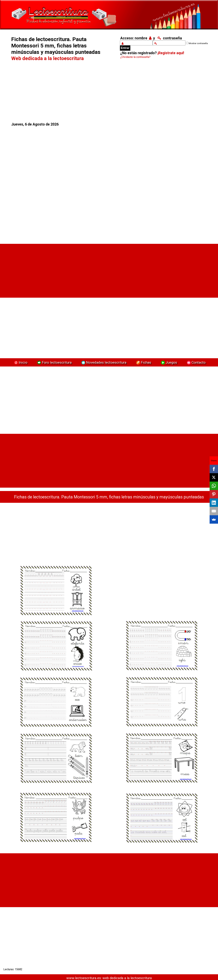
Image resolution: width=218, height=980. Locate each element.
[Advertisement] (60, 92)
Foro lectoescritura (54, 362)
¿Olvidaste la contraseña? (135, 57)
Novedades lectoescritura (103, 362)
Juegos (169, 362)
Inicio (20, 362)
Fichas (143, 362)
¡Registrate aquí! (171, 53)
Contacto (195, 362)
